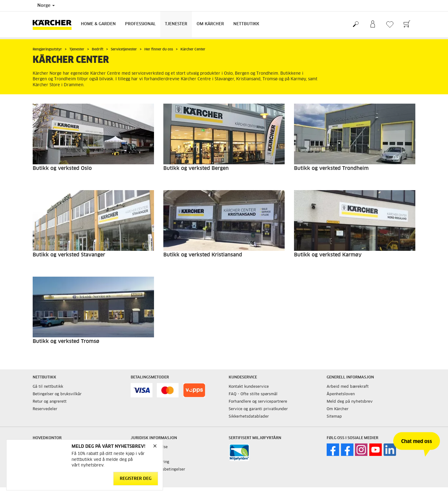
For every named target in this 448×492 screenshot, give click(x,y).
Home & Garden (98, 24)
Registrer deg (136, 479)
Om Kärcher (210, 24)
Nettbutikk (246, 24)
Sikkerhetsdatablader (249, 417)
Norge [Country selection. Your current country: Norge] (46, 6)
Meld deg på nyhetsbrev (350, 402)
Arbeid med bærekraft (348, 387)
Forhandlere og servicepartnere (258, 402)
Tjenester (176, 24)
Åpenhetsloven (341, 394)
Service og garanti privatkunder (258, 409)
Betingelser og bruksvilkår (57, 394)
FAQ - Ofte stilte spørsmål (253, 394)
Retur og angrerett (50, 402)
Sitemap (334, 417)
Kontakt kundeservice (249, 387)
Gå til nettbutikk (48, 387)
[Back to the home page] (54, 24)
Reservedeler (45, 409)
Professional (140, 24)
